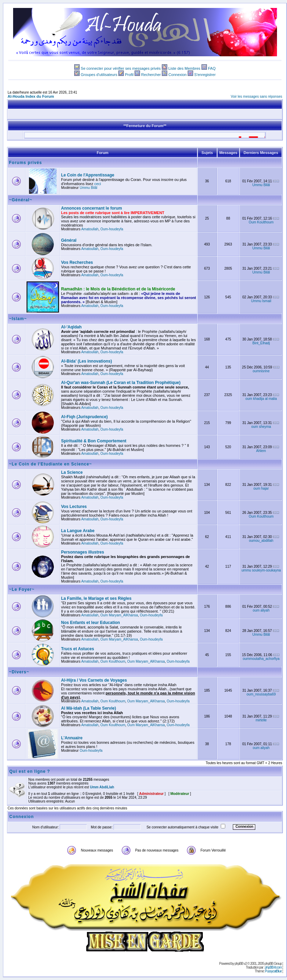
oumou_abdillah (261, 541)
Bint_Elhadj (261, 343)
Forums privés (26, 163)
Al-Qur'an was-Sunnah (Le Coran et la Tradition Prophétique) (121, 383)
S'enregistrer (205, 75)
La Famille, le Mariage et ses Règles (96, 598)
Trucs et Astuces (78, 649)
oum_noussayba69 (261, 694)
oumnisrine (261, 371)
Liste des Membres (184, 68)
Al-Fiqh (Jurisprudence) (84, 417)
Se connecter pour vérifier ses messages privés (121, 68)
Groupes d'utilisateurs (99, 75)
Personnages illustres (83, 552)
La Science (72, 472)
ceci (98, 184)
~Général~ (21, 200)
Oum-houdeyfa (112, 229)
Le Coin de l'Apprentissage (88, 175)
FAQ (212, 68)
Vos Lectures (74, 507)
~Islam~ (18, 319)
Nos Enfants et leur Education (91, 623)
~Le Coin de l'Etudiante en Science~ (51, 464)
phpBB (239, 964)
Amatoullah (90, 229)
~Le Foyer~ (22, 589)
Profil (129, 75)
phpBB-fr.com (273, 967)
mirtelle (261, 720)
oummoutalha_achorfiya (261, 659)
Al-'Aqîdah (71, 327)
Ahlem (261, 451)
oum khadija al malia (261, 399)
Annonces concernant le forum (92, 208)
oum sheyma (261, 427)
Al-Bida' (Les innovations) (87, 361)
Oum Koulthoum (261, 222)
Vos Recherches (77, 262)
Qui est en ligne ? (30, 771)
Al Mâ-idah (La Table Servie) (88, 708)
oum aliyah (261, 610)
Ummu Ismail (261, 301)
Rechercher (151, 75)
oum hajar (261, 488)
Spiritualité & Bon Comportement (94, 441)
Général (69, 240)
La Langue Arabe (78, 531)
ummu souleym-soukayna (261, 570)
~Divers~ (19, 672)
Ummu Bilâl (88, 188)
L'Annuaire (72, 738)
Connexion (177, 75)
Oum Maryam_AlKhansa (119, 615)
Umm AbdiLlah (102, 787)
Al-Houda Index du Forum (31, 96)
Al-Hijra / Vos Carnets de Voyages (94, 680)
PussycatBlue (273, 971)
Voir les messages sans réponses (256, 97)
